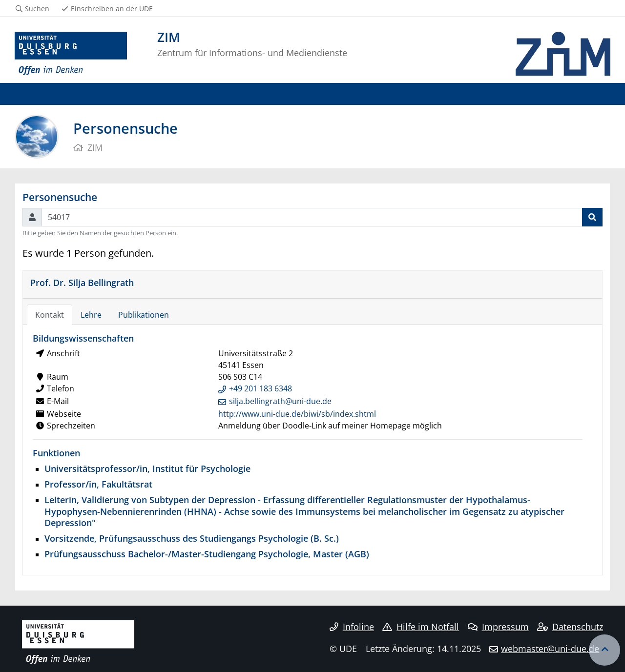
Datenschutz (570, 627)
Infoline (352, 627)
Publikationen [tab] (144, 315)
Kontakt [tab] (50, 315)
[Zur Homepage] (71, 54)
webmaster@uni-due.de (550, 649)
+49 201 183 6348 (260, 388)
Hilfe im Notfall (421, 627)
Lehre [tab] (91, 315)
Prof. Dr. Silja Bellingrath (82, 282)
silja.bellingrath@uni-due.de (280, 401)
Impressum (498, 627)
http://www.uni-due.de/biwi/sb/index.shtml (297, 414)
